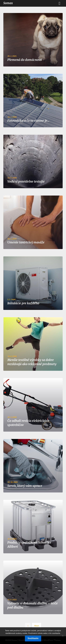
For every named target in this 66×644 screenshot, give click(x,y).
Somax (8, 3)
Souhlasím (33, 638)
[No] (63, 636)
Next (37, 626)
